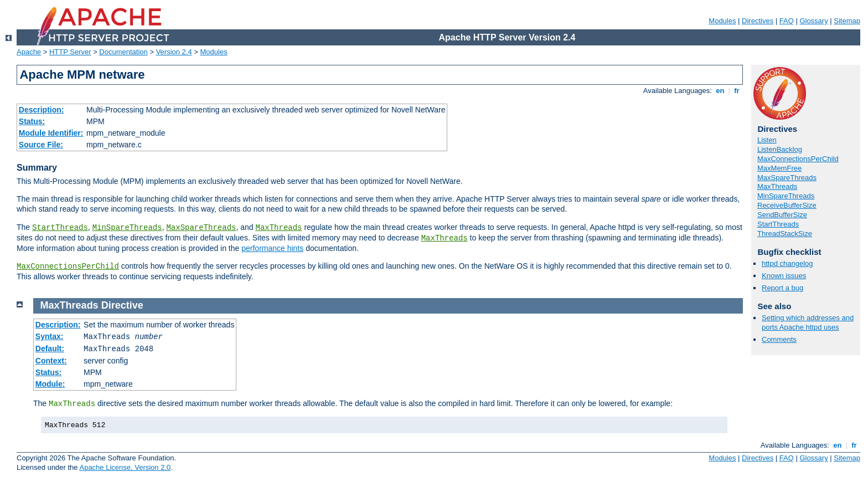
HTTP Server (70, 52)
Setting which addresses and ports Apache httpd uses (808, 322)
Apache (29, 52)
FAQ (787, 21)
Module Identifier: (51, 133)
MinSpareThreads (127, 228)
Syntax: (50, 336)
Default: (50, 348)
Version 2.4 (174, 52)
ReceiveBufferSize (787, 205)
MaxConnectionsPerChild (68, 266)
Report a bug (782, 288)
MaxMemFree (779, 168)
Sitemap (847, 21)
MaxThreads (279, 228)
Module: (50, 384)
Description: (42, 110)
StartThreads (60, 228)
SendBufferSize (782, 215)
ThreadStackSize (785, 234)
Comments (779, 339)
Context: (51, 361)
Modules (722, 21)
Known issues (784, 276)
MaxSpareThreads (201, 228)
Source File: (41, 145)
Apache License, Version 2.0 (125, 467)
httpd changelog (787, 263)
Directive (122, 305)
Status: (32, 121)
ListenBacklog (780, 149)
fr (737, 91)
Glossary (813, 21)
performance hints (272, 248)
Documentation (123, 52)
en (720, 91)
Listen (767, 140)
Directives (758, 21)
